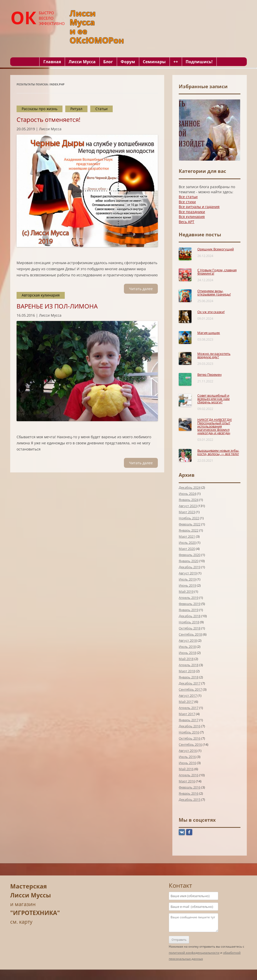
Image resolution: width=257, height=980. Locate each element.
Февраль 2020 (190, 555)
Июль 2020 (187, 543)
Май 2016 (186, 769)
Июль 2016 (187, 757)
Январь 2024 (189, 500)
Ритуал (76, 109)
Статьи (101, 109)
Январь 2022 (189, 530)
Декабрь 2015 (190, 800)
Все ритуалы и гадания (199, 207)
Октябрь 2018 (190, 628)
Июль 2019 (187, 579)
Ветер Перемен (209, 375)
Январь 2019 (189, 610)
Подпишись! (199, 62)
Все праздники (192, 212)
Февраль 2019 (190, 604)
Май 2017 (186, 702)
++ (176, 62)
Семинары (154, 62)
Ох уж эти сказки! (211, 312)
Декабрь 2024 (190, 487)
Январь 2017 (189, 720)
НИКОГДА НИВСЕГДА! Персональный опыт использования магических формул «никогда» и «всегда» (215, 426)
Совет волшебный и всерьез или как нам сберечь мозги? (214, 399)
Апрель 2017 (189, 708)
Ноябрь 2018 (189, 622)
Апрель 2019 (189, 598)
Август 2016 (188, 751)
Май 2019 (186, 591)
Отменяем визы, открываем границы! (214, 293)
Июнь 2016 (187, 763)
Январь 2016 (189, 793)
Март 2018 (187, 671)
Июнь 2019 (187, 585)
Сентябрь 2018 (190, 634)
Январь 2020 (189, 561)
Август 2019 (188, 573)
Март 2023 (187, 512)
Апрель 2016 (189, 775)
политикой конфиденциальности (194, 953)
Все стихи (187, 202)
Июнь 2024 (187, 494)
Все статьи (188, 197)
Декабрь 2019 (190, 567)
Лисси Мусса (82, 62)
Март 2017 (187, 714)
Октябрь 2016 (190, 738)
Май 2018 (186, 659)
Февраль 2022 (190, 524)
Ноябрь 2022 (189, 518)
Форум (128, 62)
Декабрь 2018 (190, 616)
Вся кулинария (192, 217)
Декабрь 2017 (190, 683)
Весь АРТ (187, 222)
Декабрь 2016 (190, 726)
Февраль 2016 (190, 787)
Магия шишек (209, 333)
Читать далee (141, 289)
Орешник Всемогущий (216, 249)
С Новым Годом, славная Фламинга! (217, 272)
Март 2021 (187, 536)
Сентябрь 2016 (190, 744)
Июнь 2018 (187, 653)
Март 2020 (187, 549)
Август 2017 (188, 695)
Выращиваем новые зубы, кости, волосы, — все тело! (218, 452)
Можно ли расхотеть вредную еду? (214, 355)
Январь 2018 (189, 677)
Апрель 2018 (189, 665)
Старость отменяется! (48, 119)
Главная (52, 62)
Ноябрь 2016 (189, 732)
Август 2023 (188, 506)
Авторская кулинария (41, 295)
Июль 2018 (187, 647)
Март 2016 (187, 781)
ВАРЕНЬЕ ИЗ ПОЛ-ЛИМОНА (57, 306)
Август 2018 (188, 640)
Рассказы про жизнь (40, 109)
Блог (108, 62)
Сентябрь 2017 (190, 689)
